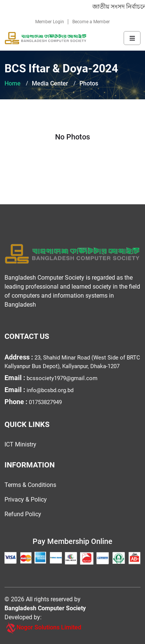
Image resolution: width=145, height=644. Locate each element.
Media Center (50, 83)
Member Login (50, 22)
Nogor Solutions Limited (43, 628)
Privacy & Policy (26, 499)
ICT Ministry (20, 444)
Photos (89, 83)
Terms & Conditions (30, 485)
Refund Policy (23, 514)
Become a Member (91, 22)
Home (13, 83)
